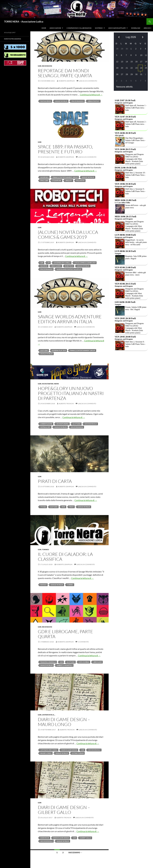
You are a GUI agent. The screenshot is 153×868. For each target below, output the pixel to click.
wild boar (80, 181)
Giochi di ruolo (91, 424)
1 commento (83, 642)
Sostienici (99, 28)
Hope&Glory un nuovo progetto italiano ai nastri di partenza (71, 393)
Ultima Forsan (78, 753)
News (56, 384)
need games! (56, 266)
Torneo (46, 549)
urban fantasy (94, 101)
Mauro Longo (46, 753)
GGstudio (44, 350)
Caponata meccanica (49, 750)
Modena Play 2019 (59, 350)
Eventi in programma (12, 39)
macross (44, 266)
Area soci (147, 28)
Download (136, 28)
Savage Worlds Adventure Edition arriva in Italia (70, 319)
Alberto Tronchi (66, 404)
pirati (71, 507)
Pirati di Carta (55, 481)
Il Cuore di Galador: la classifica (65, 557)
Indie (63, 507)
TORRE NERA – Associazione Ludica (24, 21)
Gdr (40, 66)
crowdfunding (62, 424)
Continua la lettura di (91, 95)
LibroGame (97, 662)
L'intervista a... (49, 715)
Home (44, 28)
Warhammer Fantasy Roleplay (69, 269)
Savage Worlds (61, 101)
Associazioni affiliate (117, 28)
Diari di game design (69, 750)
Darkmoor (45, 838)
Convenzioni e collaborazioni (79, 28)
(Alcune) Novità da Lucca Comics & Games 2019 (68, 235)
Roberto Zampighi (67, 81)
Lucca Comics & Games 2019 (85, 263)
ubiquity (69, 181)
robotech (69, 266)
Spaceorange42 (78, 101)
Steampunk (57, 181)
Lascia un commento (88, 81)
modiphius (44, 177)
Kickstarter (48, 384)
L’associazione (55, 28)
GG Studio (77, 424)
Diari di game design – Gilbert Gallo (64, 810)
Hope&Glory (45, 427)
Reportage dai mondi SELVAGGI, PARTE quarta (65, 73)
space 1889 (44, 181)
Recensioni (47, 66)
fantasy (43, 585)
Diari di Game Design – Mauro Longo (64, 722)
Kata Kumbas (84, 662)
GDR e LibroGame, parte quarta (65, 634)
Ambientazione (46, 424)
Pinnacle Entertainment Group (65, 177)
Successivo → (75, 852)
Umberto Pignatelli (65, 665)
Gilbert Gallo (85, 838)
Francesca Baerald (48, 662)
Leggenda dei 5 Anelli (62, 263)
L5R (48, 263)
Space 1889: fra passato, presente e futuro (65, 149)
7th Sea (43, 507)
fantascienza (46, 101)
